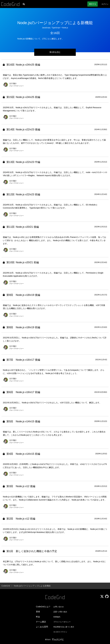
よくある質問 (42, 627)
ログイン (105, 4)
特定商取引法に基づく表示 (64, 627)
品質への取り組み (60, 612)
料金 (38, 617)
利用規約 (57, 617)
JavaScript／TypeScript (51, 28)
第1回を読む (55, 52)
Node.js (65, 28)
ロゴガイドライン (60, 632)
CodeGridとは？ (43, 607)
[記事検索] (24, 4)
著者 (38, 612)
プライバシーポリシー (62, 622)
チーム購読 (41, 622)
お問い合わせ (59, 607)
